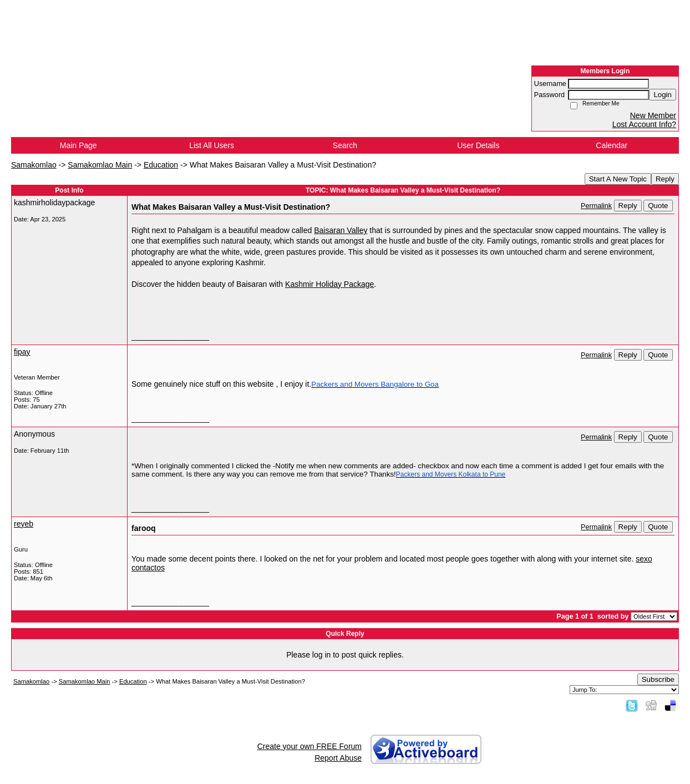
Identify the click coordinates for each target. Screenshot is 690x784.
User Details (478, 145)
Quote (658, 206)
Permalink (596, 206)
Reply (665, 179)
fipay (22, 352)
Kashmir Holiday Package (329, 284)
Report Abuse (338, 758)
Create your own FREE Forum (310, 746)
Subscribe (658, 679)
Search (345, 145)
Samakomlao (34, 165)
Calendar (612, 145)
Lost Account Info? (644, 124)
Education (161, 165)
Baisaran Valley (341, 230)
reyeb (24, 524)
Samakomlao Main (100, 165)
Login (663, 95)
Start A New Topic (618, 179)
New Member (653, 115)
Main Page (78, 145)
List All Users (212, 145)
